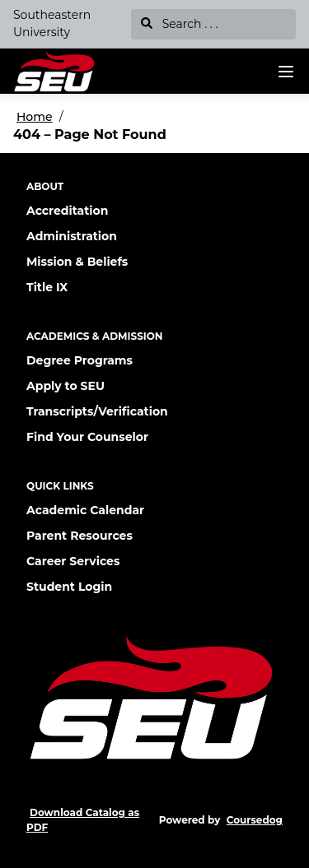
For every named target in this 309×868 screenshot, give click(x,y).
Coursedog (255, 820)
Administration (72, 236)
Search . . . (179, 24)
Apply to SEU (66, 386)
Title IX (47, 287)
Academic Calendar (85, 510)
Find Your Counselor (87, 437)
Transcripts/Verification (97, 411)
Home (35, 117)
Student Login (69, 587)
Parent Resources (80, 536)
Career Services (73, 561)
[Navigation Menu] (286, 72)
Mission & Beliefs (77, 262)
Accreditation (67, 211)
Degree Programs (80, 360)
